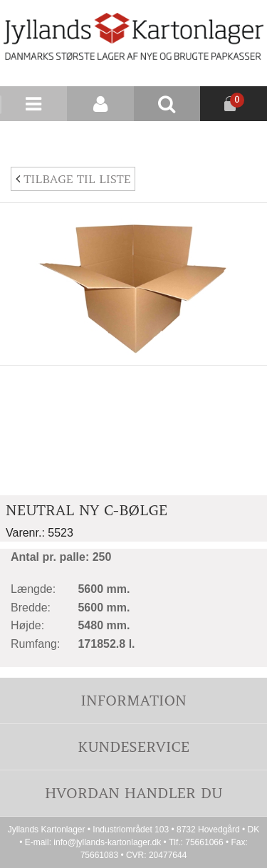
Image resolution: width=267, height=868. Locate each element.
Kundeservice (133, 746)
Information (133, 700)
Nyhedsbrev (233, 138)
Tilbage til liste (73, 179)
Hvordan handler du (134, 793)
